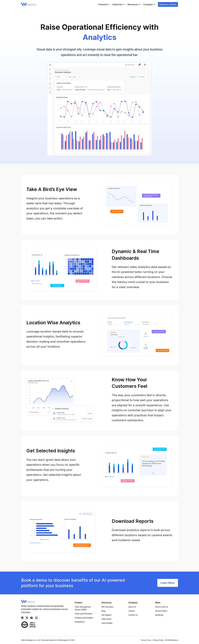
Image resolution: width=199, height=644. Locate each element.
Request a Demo (168, 4)
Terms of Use (146, 640)
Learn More (168, 583)
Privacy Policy (158, 640)
